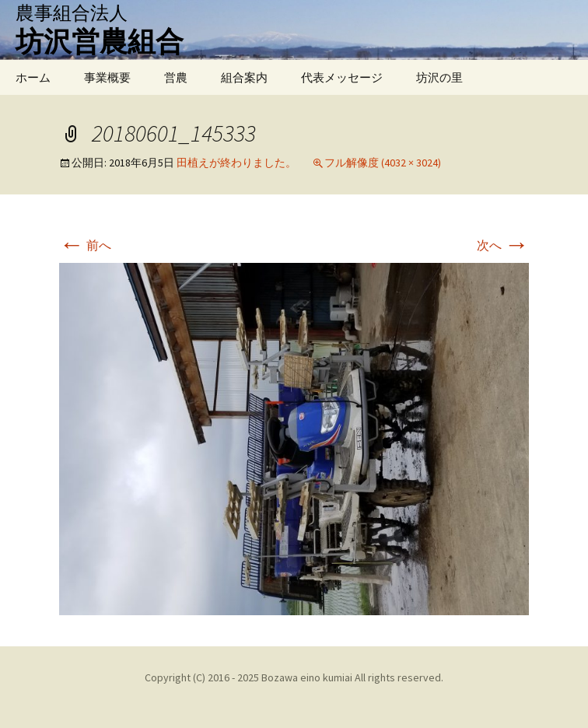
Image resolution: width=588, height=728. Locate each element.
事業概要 (107, 77)
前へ (85, 245)
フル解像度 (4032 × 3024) (383, 163)
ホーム (33, 77)
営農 (176, 77)
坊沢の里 (439, 77)
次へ (503, 245)
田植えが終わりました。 (236, 163)
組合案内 (244, 77)
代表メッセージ (342, 77)
